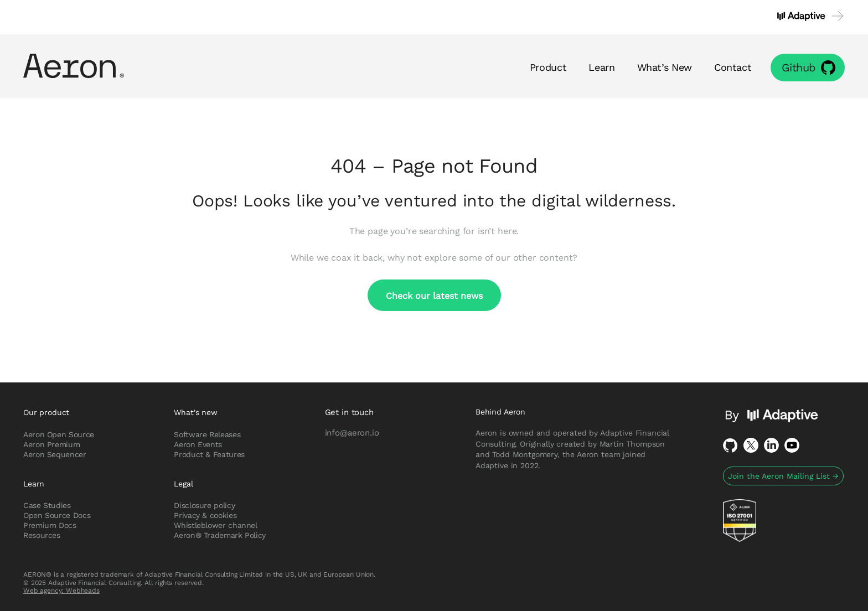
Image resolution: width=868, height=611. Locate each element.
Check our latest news (434, 295)
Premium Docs (50, 525)
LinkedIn (771, 445)
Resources (42, 535)
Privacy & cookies (205, 515)
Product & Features (209, 454)
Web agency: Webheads (61, 590)
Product (548, 67)
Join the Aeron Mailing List (783, 476)
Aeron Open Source (59, 434)
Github (799, 67)
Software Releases (207, 434)
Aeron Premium (51, 444)
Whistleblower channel (215, 525)
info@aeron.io (352, 432)
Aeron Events (198, 444)
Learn (601, 67)
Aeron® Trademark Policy (220, 535)
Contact (733, 67)
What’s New (665, 67)
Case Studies (47, 505)
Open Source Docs (57, 515)
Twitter (751, 445)
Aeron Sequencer (55, 454)
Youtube (792, 445)
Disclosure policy (204, 505)
